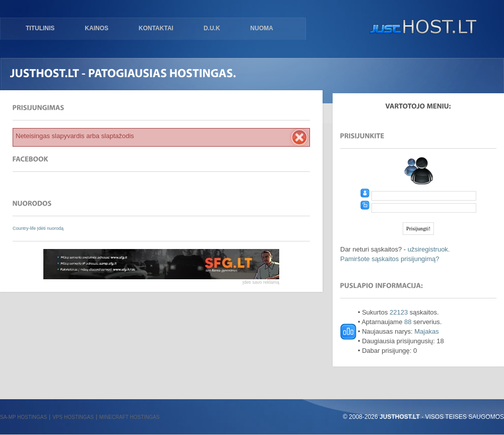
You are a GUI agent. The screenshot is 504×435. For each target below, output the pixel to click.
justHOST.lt (421, 28)
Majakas (426, 331)
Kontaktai (156, 28)
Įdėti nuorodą (51, 228)
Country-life (25, 228)
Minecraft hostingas (130, 417)
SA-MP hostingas (23, 417)
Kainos (97, 28)
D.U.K (212, 28)
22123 (399, 312)
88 (408, 322)
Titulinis (40, 28)
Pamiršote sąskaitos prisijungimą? (390, 259)
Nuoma (262, 28)
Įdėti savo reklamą (261, 282)
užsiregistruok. (429, 249)
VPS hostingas (73, 417)
